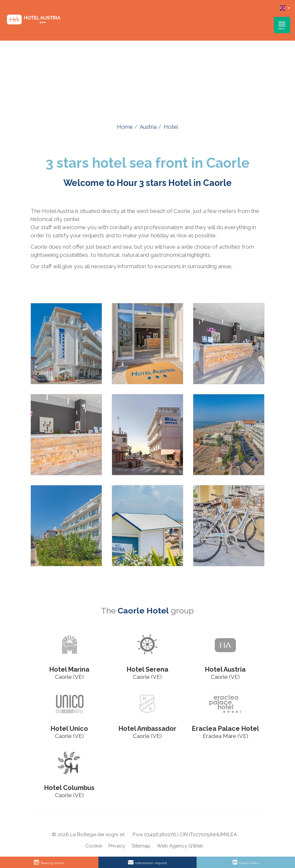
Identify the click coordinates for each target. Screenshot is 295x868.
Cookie (94, 846)
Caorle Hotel (143, 611)
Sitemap (141, 846)
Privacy (117, 846)
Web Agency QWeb (180, 846)
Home (125, 127)
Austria (148, 127)
